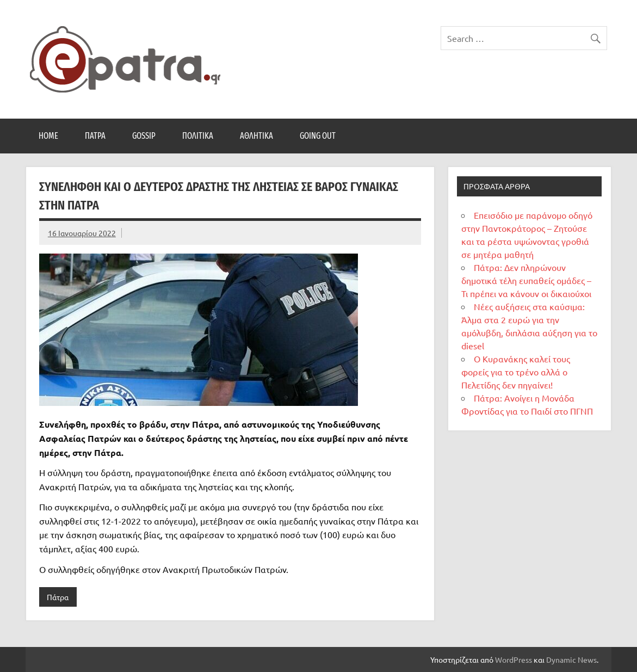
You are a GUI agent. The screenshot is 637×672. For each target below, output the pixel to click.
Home (48, 136)
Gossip (144, 136)
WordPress (514, 659)
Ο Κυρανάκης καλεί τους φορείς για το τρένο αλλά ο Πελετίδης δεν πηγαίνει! (516, 372)
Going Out (318, 136)
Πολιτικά (198, 136)
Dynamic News (571, 659)
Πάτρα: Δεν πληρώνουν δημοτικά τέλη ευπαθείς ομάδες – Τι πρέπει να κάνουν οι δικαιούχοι (526, 280)
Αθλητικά (256, 136)
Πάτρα (95, 136)
